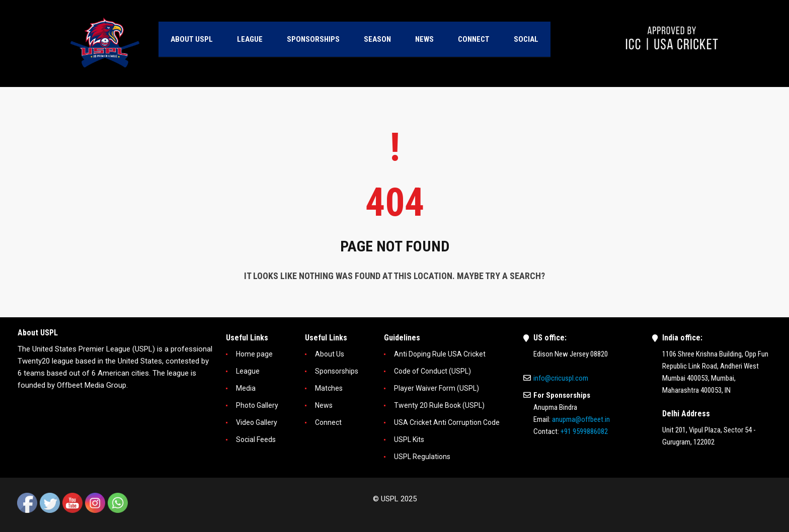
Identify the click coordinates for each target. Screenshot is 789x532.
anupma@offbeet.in (581, 419)
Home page (254, 354)
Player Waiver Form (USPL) (437, 388)
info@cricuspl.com (561, 378)
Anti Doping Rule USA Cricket (440, 354)
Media (246, 388)
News (324, 405)
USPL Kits (409, 439)
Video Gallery (257, 422)
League (248, 371)
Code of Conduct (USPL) (432, 371)
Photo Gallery (257, 405)
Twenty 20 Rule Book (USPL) (439, 405)
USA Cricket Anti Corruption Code (447, 422)
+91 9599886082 (584, 431)
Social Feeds (256, 439)
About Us (330, 354)
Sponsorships (337, 371)
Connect (328, 422)
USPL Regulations (422, 457)
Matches (329, 388)
